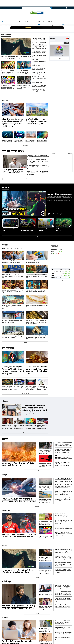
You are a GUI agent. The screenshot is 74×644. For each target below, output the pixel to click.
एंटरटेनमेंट (19, 25)
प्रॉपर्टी (11, 249)
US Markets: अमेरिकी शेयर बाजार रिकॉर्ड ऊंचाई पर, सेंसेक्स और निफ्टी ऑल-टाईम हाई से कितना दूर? (8, 140)
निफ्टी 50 (53, 273)
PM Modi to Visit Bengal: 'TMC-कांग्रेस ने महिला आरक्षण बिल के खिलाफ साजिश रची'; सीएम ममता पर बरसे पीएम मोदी (38, 167)
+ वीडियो (37, 237)
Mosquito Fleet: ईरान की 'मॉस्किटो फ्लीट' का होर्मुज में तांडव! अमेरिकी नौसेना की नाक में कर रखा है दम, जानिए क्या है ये (39, 90)
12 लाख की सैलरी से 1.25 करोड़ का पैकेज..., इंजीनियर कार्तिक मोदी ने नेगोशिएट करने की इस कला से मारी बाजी (35, 408)
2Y (70, 256)
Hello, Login (70, 8)
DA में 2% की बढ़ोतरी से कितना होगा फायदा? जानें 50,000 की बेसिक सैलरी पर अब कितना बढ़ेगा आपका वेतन (12, 307)
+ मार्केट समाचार (25, 146)
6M (64, 256)
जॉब (46, 25)
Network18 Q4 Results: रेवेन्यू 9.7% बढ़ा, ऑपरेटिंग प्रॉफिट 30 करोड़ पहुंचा (31, 388)
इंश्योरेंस (22, 249)
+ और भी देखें (61, 281)
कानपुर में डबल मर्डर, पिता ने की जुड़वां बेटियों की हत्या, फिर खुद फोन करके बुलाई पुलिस (39, 52)
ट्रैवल (35, 22)
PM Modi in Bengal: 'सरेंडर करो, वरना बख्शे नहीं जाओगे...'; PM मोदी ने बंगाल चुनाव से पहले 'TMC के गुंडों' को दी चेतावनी (38, 161)
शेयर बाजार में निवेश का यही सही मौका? (60, 194)
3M (61, 256)
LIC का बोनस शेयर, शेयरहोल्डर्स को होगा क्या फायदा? (45, 230)
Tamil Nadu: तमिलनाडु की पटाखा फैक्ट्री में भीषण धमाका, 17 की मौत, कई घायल (39, 39)
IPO (23, 22)
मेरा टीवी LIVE (54, 22)
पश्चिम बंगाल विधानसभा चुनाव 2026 (14, 151)
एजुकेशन (42, 25)
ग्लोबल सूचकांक (59, 25)
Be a (45, 15)
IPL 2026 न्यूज (6, 510)
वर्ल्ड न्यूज (5, 546)
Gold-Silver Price (5, 25)
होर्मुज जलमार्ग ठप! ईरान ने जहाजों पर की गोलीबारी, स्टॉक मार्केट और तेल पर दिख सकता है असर (16, 58)
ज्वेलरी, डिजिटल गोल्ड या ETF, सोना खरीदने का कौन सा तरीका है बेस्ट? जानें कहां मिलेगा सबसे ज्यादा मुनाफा (36, 291)
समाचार (10, 22)
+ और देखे (24, 95)
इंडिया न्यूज (5, 439)
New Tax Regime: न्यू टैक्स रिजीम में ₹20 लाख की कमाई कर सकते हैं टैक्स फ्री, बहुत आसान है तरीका (39, 43)
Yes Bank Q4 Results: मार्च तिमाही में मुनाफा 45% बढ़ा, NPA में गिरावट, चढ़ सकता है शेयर (36, 121)
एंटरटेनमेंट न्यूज (6, 582)
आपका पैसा (15, 22)
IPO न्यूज (4, 475)
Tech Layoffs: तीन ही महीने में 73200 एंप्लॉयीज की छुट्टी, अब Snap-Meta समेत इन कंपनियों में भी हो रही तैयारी (23, 72)
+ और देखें (60, 59)
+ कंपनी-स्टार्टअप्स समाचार (25, 393)
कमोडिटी (48, 22)
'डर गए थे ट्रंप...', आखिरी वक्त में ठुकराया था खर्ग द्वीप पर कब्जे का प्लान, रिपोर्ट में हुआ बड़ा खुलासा (40, 48)
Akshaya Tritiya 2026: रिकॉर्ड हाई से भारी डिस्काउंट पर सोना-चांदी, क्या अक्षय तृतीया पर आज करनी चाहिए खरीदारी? (13, 292)
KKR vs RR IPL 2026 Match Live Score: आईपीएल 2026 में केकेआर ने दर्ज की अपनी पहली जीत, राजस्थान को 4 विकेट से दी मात (8, 87)
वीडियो (44, 22)
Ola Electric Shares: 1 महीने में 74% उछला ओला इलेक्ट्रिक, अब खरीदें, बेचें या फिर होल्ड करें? (7, 72)
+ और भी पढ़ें (25, 343)
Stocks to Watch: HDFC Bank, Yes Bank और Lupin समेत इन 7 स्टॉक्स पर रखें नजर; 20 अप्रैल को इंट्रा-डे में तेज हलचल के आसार (39, 73)
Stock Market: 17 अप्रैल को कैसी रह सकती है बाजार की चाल (27, 230)
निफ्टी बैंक (53, 275)
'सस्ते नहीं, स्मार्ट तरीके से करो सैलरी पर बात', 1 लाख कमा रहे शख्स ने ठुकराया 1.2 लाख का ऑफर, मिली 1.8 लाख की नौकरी (19, 427)
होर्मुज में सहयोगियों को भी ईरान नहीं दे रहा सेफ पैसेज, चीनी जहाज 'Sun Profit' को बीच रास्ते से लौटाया (39, 69)
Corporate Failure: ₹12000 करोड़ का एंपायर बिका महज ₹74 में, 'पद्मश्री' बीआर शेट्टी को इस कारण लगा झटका (7, 427)
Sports (49, 25)
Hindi (7, 8)
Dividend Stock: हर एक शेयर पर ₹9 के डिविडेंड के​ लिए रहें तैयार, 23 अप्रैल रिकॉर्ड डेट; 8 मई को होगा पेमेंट (30, 140)
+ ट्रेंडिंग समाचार (25, 432)
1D (51, 256)
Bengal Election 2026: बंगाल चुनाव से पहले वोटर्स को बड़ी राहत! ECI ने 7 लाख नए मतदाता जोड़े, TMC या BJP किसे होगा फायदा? (38, 173)
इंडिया (20, 22)
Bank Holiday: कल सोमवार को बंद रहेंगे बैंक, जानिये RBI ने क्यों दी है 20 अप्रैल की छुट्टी (12, 321)
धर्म (55, 25)
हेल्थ (32, 22)
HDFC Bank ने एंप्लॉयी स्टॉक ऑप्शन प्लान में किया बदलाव (19, 388)
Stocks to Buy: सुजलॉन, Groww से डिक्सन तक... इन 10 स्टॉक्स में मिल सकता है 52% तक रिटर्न (39, 56)
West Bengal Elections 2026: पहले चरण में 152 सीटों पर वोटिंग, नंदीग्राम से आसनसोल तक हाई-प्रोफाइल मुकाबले (40, 78)
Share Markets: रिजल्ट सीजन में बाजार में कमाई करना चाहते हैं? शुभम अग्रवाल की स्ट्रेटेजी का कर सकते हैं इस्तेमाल (13, 123)
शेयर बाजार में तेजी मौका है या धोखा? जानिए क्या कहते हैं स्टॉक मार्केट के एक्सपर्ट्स (42, 140)
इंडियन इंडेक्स (35, 25)
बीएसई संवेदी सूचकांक (55, 271)
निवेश (8, 249)
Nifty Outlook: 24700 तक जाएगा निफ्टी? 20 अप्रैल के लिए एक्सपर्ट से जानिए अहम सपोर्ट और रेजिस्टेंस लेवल (39, 65)
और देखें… (26, 179)
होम (3, 22)
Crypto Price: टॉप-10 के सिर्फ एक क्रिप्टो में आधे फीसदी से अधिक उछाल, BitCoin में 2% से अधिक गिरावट (39, 86)
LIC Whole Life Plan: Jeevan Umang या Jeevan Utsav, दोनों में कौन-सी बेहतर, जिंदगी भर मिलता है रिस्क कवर (39, 61)
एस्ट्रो (52, 25)
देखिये (67, 43)
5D (54, 256)
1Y (67, 256)
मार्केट (6, 22)
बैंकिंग (15, 249)
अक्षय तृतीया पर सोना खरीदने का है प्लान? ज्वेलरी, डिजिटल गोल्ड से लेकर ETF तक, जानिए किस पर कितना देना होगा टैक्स (37, 276)
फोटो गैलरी (39, 22)
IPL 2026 (12, 25)
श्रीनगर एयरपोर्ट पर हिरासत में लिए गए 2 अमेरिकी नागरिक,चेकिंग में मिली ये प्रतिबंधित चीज (23, 87)
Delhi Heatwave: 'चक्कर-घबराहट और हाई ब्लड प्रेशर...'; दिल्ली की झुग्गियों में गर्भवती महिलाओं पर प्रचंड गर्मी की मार (39, 82)
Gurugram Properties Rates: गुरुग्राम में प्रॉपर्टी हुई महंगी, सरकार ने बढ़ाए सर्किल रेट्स (12, 337)
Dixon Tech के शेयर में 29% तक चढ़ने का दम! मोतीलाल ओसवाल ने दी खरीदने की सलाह (18, 140)
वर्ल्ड (16, 25)
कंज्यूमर (3, 249)
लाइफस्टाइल (30, 25)
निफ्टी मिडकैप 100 (54, 277)
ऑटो (26, 25)
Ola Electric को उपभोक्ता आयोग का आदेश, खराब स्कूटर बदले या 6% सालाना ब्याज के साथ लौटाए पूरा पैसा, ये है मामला (31, 427)
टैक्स (18, 249)
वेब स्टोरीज (27, 22)
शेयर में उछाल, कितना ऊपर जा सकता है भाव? (62, 230)
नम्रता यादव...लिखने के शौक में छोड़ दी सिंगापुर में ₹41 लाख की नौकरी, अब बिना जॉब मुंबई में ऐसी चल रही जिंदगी (42, 427)
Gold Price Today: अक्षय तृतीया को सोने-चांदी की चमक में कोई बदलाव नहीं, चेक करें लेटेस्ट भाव (37, 306)
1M (57, 256)
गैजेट (23, 25)
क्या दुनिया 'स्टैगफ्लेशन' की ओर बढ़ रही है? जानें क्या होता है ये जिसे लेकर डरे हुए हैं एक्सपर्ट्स (8, 388)
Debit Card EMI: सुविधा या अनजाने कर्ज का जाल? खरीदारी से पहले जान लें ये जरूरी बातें (36, 262)
